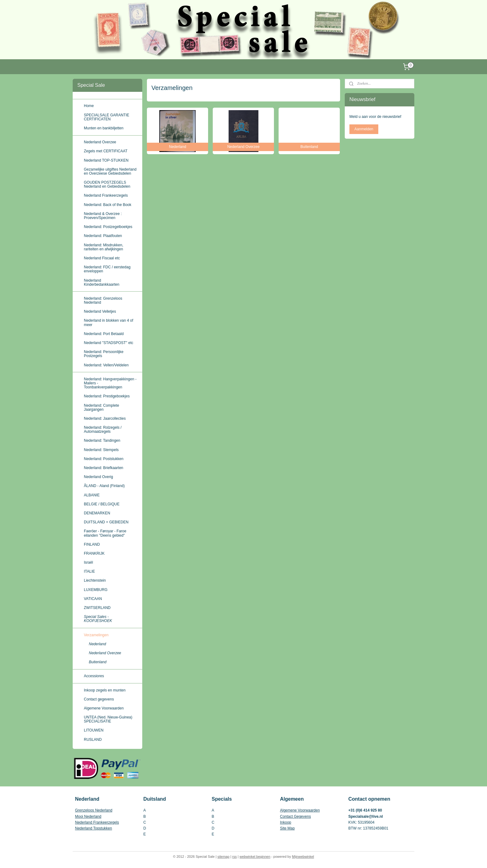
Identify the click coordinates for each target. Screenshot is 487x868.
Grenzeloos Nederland (94, 810)
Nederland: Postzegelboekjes (108, 227)
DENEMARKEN (97, 513)
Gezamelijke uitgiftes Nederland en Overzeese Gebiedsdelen (110, 171)
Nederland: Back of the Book (108, 205)
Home (89, 106)
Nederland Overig (98, 477)
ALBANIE (92, 495)
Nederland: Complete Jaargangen (101, 407)
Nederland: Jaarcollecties (105, 418)
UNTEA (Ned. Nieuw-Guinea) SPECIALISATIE (108, 719)
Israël (88, 562)
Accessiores (94, 676)
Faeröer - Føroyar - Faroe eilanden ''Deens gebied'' (105, 533)
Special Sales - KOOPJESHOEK (98, 619)
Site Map (287, 828)
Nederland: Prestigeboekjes (107, 396)
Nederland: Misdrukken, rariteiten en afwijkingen (104, 247)
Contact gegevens (99, 699)
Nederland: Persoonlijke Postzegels (104, 354)
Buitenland (98, 662)
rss (235, 857)
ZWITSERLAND (97, 608)
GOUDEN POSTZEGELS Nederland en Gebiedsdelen (107, 184)
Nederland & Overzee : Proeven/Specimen (103, 216)
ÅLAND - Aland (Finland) (104, 486)
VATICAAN (93, 599)
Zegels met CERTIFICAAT (106, 151)
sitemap (223, 857)
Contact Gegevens (296, 817)
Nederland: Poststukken (104, 459)
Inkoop (286, 822)
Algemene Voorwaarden (104, 708)
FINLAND (92, 544)
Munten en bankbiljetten (104, 128)
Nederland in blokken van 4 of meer (109, 322)
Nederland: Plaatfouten (103, 236)
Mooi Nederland (88, 817)
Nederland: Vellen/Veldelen (106, 365)
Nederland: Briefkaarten (104, 468)
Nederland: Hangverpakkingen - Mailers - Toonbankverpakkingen (110, 383)
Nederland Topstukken (94, 828)
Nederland (97, 644)
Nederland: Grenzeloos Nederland (103, 300)
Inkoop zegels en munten (105, 690)
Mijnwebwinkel (303, 857)
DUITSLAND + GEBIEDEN (106, 522)
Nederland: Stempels (101, 450)
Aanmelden (364, 129)
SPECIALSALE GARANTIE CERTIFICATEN (107, 117)
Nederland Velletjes (100, 311)
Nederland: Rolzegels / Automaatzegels (103, 430)
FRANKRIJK (94, 553)
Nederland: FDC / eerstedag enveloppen (107, 269)
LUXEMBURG (96, 590)
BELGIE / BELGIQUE (102, 504)
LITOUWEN (94, 730)
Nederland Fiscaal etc (102, 258)
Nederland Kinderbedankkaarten (102, 282)
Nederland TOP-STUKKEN (106, 160)
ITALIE (89, 571)
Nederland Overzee (100, 142)
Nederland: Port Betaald (104, 334)
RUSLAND (93, 740)
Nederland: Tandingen (102, 441)
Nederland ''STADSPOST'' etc (109, 343)
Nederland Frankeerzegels (106, 195)
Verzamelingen (96, 635)
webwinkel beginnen (255, 857)
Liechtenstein (95, 580)
